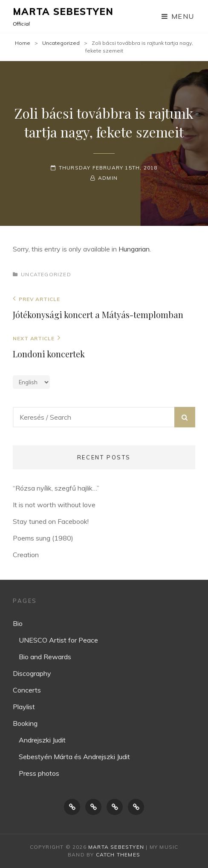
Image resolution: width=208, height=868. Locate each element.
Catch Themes (118, 855)
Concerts (27, 690)
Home (23, 43)
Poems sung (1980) (43, 538)
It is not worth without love (54, 505)
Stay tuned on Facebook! (51, 521)
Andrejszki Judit (42, 740)
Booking (25, 723)
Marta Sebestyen (63, 12)
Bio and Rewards (45, 657)
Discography (32, 673)
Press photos (39, 773)
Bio (18, 623)
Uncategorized (61, 43)
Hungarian (134, 249)
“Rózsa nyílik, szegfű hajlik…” (56, 488)
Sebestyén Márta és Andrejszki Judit (74, 757)
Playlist (24, 707)
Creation (26, 555)
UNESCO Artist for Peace (58, 640)
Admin (108, 178)
